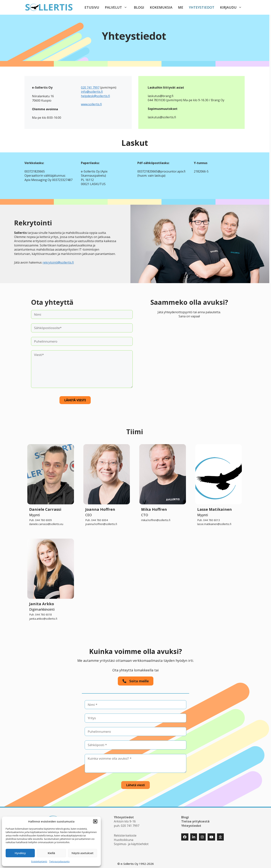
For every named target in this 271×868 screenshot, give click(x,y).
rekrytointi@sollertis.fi (58, 262)
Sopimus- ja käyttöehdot (131, 842)
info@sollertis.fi (92, 92)
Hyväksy (20, 853)
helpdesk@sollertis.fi (95, 96)
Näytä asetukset (82, 853)
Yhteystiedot (202, 7)
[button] (95, 821)
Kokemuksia (161, 7)
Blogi (139, 7)
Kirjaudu (233, 7)
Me (181, 7)
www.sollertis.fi (91, 104)
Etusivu (92, 7)
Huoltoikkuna (124, 838)
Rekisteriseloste (125, 834)
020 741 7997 (90, 87)
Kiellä (51, 853)
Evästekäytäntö (39, 862)
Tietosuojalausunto (59, 862)
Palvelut (118, 7)
